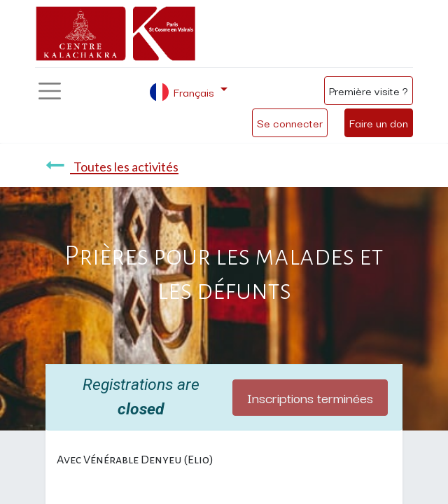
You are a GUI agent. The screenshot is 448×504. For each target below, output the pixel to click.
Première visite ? (369, 90)
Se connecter (290, 122)
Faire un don (379, 122)
